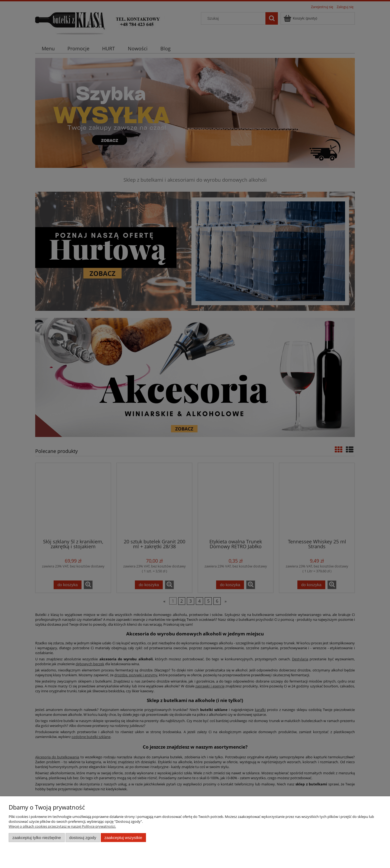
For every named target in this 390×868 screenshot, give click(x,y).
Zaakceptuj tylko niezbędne (37, 838)
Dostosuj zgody (83, 838)
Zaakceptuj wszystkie (123, 838)
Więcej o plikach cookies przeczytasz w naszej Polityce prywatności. (62, 826)
